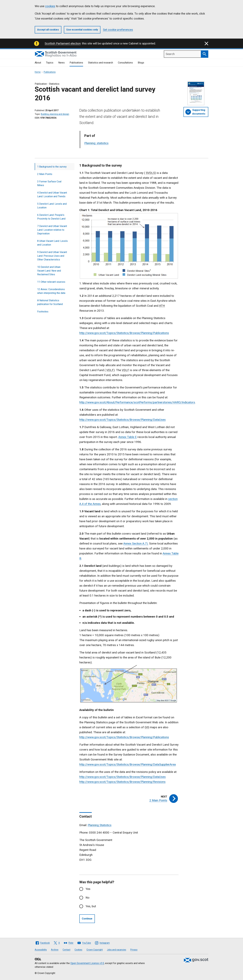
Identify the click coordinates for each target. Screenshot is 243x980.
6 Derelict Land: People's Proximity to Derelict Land (51, 217)
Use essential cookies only (82, 30)
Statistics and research (101, 63)
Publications (76, 63)
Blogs (141, 63)
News (61, 63)
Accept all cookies (48, 30)
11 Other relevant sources (51, 282)
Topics (50, 63)
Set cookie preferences (118, 30)
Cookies (78, 950)
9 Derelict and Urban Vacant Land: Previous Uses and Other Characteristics (52, 256)
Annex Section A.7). (136, 543)
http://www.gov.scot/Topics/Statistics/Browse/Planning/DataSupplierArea (128, 764)
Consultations (125, 63)
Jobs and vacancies (117, 950)
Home (38, 72)
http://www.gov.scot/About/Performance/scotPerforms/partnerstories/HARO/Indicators (137, 402)
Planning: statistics (96, 143)
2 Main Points (45, 174)
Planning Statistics (100, 825)
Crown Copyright (95, 950)
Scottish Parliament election (63, 43)
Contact (66, 950)
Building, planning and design (55, 114)
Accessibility (41, 950)
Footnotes (43, 312)
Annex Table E (128, 437)
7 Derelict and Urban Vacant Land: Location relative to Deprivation (52, 230)
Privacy (134, 950)
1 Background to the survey (52, 167)
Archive (55, 950)
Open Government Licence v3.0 (87, 963)
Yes (88, 889)
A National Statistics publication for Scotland (50, 302)
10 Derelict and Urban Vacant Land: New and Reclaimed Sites (49, 271)
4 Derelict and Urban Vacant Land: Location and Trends (52, 195)
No (87, 898)
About (38, 63)
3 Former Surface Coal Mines (49, 183)
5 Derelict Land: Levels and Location (52, 206)
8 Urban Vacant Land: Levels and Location (52, 243)
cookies (50, 6)
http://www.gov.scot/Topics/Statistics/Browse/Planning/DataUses (123, 420)
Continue (87, 919)
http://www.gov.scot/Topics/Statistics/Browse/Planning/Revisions (122, 782)
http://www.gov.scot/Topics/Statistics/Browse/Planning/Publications (124, 333)
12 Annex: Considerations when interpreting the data (51, 291)
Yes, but (91, 906)
